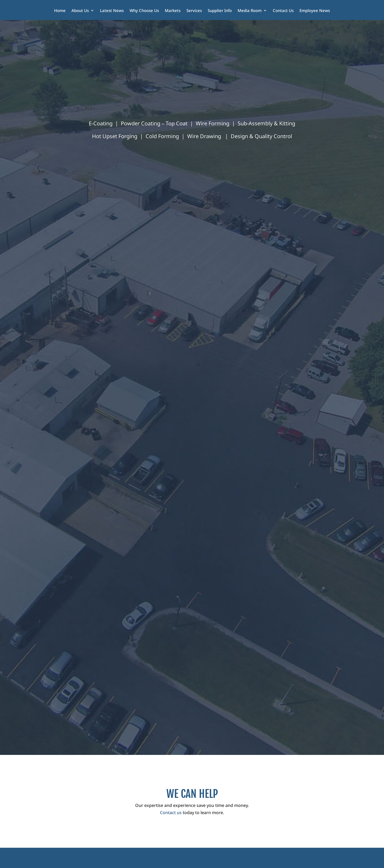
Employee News (315, 11)
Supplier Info (220, 11)
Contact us (171, 813)
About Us (80, 11)
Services (194, 11)
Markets (173, 11)
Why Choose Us (144, 11)
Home (60, 11)
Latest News (112, 11)
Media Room (250, 11)
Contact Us (283, 11)
